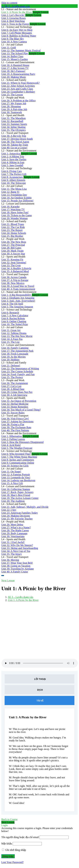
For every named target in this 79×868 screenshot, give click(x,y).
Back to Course (9, 819)
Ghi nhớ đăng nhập (14, 850)
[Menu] (3, 576)
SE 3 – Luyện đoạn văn (17, 6)
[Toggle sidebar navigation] (3, 7)
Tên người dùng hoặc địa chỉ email (20, 837)
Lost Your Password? (13, 862)
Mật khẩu (7, 844)
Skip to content (9, 3)
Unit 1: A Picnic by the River (23, 600)
